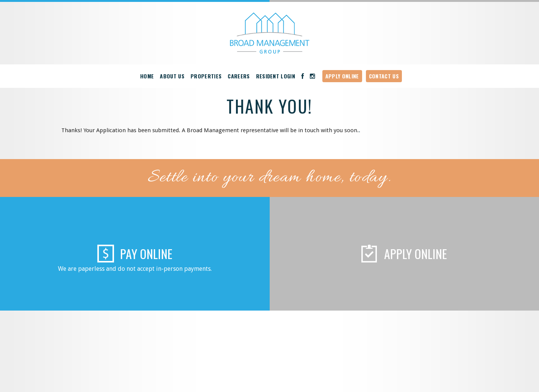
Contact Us (384, 76)
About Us (172, 76)
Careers (239, 76)
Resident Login (276, 76)
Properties (206, 76)
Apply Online (342, 76)
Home (147, 76)
